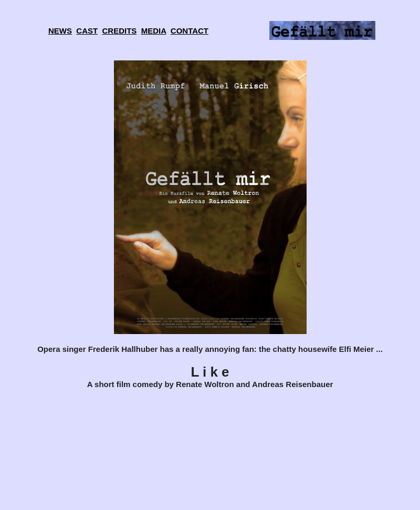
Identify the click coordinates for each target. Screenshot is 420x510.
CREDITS (120, 31)
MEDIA (154, 31)
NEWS (60, 31)
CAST (87, 31)
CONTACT (190, 31)
